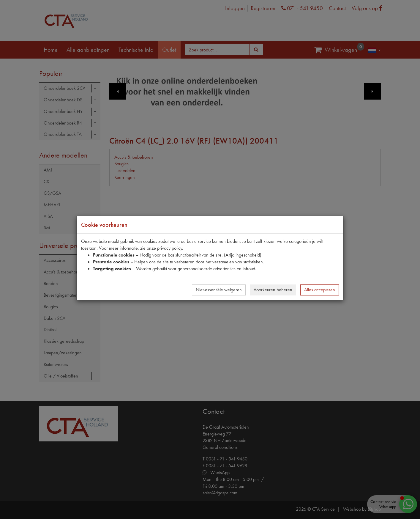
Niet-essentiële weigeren (219, 290)
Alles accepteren (320, 290)
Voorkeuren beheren (273, 290)
